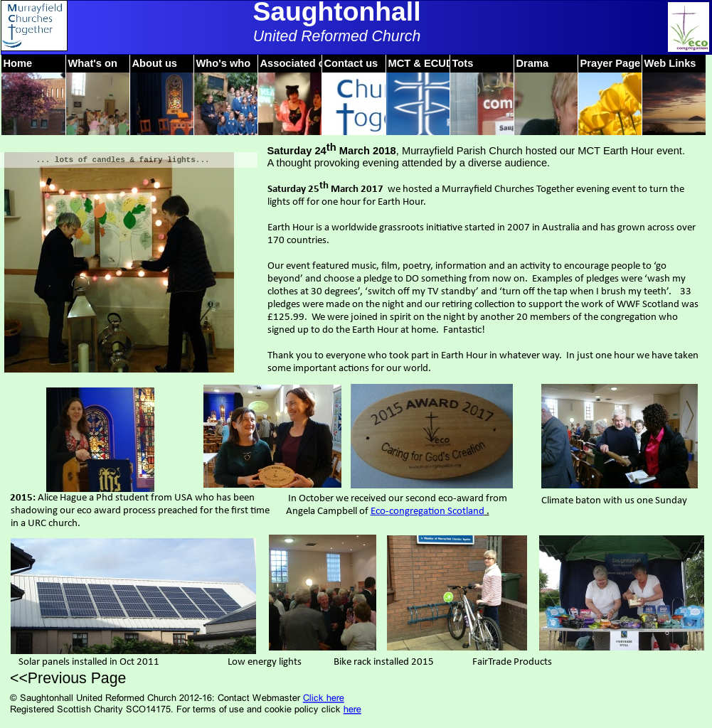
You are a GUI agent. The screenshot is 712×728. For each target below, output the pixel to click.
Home (18, 63)
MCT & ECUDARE (432, 63)
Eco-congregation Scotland (427, 512)
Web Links (670, 63)
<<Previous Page (68, 678)
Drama (533, 63)
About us (155, 63)
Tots (463, 63)
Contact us (351, 63)
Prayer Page (611, 63)
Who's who (224, 63)
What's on (93, 63)
